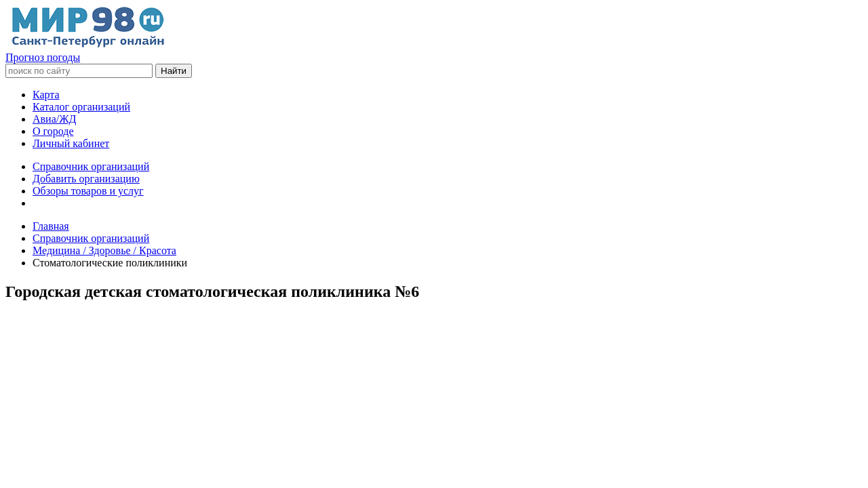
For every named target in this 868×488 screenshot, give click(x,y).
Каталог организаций (81, 107)
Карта (46, 95)
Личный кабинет (71, 143)
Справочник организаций (91, 166)
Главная (51, 226)
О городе (53, 131)
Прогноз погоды (43, 57)
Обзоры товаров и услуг (88, 191)
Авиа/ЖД (54, 119)
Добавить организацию (86, 179)
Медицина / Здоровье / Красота (104, 250)
